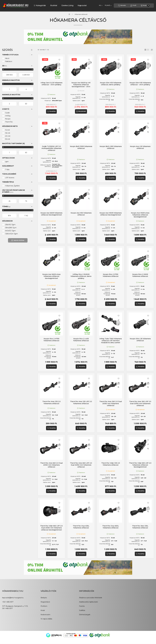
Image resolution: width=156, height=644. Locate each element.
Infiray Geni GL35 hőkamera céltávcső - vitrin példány (51, 84)
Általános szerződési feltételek (91, 598)
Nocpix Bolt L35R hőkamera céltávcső (111, 147)
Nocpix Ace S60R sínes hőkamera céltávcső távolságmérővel (51, 276)
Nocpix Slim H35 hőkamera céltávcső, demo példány (111, 84)
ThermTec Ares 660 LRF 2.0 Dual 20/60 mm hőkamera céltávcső (81, 465)
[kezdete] (9, 75)
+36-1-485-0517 (8, 602)
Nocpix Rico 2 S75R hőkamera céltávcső (111, 275)
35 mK (8, 139)
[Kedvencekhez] (59, 60)
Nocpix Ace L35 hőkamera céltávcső (140, 147)
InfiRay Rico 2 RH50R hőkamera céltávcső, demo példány (81, 276)
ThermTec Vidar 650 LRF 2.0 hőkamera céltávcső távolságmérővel (140, 465)
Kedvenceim (45, 615)
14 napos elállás (46, 619)
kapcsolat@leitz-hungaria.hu (13, 598)
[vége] (26, 75)
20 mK (8, 136)
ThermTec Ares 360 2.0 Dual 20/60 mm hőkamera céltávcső (111, 403)
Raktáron (9, 61)
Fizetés (82, 606)
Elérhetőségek (85, 615)
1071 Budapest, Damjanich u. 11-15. (15, 606)
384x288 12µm (11, 228)
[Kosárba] (51, 111)
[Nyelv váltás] (101, 6)
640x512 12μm (10, 231)
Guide (7, 113)
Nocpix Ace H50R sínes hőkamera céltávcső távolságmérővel (140, 215)
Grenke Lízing (67, 5)
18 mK (8, 133)
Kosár (43, 610)
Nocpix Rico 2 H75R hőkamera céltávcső (51, 340)
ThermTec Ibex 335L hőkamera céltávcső (140, 527)
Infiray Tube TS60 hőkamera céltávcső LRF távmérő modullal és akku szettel (111, 341)
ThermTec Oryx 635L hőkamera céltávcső (81, 527)
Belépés (44, 598)
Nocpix (8, 119)
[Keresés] (122, 6)
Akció (7, 58)
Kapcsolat (82, 5)
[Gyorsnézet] (59, 68)
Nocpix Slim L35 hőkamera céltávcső (140, 340)
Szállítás (82, 610)
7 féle (7, 170)
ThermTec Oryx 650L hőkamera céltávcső (111, 527)
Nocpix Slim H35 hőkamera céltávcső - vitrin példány (140, 84)
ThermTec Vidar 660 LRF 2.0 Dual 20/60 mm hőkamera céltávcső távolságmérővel (51, 528)
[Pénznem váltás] (108, 6)
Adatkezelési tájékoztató (88, 602)
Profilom (44, 606)
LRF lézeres (10, 178)
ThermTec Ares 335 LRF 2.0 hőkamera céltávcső (81, 402)
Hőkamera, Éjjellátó (12, 186)
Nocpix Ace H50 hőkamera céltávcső (81, 214)
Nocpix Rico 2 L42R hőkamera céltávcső (81, 340)
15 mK (7, 130)
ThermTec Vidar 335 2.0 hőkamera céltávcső (111, 464)
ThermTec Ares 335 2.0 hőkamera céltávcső (51, 402)
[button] (40, 6)
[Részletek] (81, 111)
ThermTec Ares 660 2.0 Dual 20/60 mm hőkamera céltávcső (51, 465)
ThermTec (9, 122)
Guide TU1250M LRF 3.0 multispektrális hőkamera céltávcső (51, 148)
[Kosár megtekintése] (145, 6)
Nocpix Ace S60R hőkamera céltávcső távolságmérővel (51, 214)
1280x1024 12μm (11, 234)
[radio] (148, 50)
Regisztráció (45, 602)
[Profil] (133, 6)
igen (7, 162)
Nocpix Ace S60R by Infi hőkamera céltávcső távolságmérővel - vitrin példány (81, 86)
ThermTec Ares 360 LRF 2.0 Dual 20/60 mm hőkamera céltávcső (140, 403)
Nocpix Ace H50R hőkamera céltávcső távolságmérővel (111, 214)
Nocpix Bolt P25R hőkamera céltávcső (81, 147)
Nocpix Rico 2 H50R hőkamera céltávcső (140, 275)
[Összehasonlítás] (59, 64)
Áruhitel (54, 5)
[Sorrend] (152, 50)
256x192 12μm (10, 225)
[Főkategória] (69, 14)
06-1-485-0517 (7, 608)
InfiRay (8, 116)
